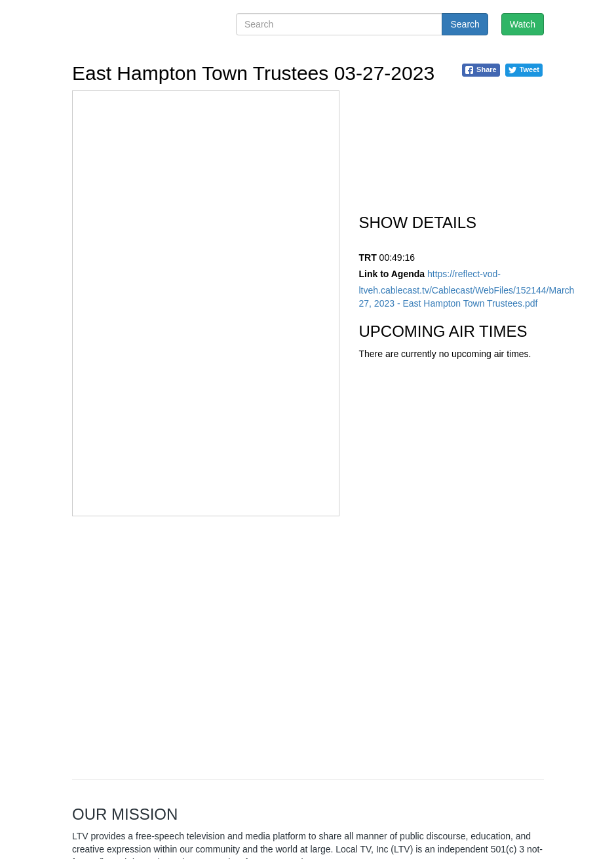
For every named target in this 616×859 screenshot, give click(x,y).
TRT (368, 258)
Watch (523, 24)
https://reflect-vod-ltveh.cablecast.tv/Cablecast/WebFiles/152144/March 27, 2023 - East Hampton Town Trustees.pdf (467, 289)
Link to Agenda (392, 274)
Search (465, 24)
